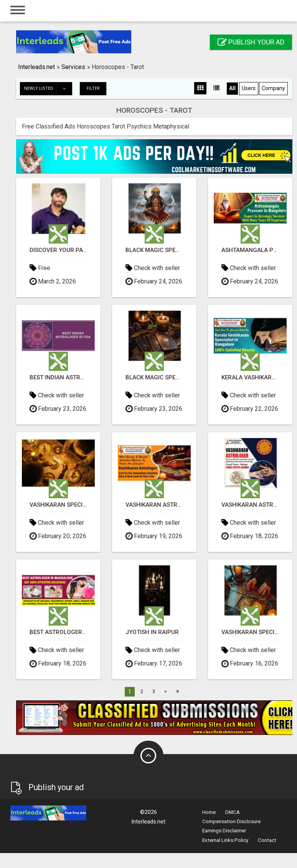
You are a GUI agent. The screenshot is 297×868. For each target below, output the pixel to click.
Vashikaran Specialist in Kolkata (250, 632)
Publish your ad (251, 42)
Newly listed (48, 89)
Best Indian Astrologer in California (58, 378)
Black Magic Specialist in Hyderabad (154, 250)
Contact (267, 840)
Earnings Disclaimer (224, 831)
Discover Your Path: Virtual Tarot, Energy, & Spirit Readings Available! (58, 250)
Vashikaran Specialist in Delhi (58, 505)
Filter (93, 88)
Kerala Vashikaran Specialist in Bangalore (250, 378)
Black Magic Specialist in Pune (154, 378)
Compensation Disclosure (231, 821)
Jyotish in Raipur (152, 632)
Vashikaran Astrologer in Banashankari (154, 505)
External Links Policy (225, 840)
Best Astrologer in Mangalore (58, 632)
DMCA (233, 812)
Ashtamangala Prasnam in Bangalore (250, 250)
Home (209, 812)
